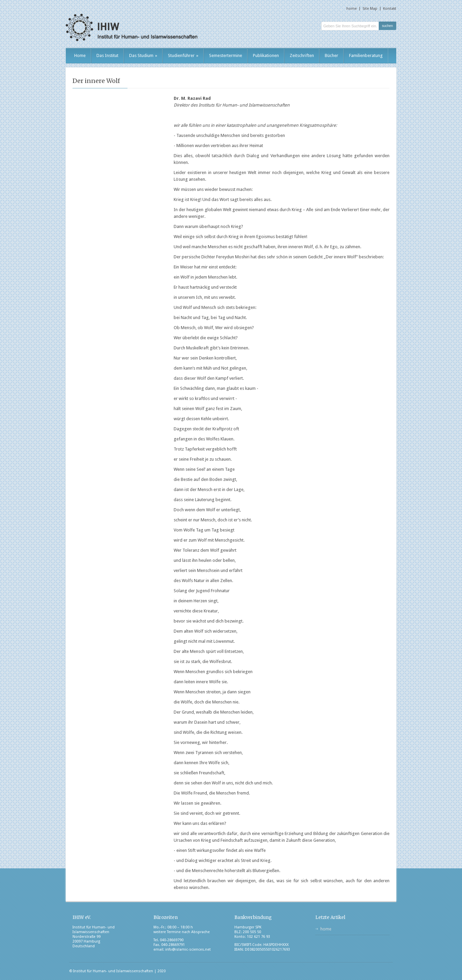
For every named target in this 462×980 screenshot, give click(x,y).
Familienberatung (366, 55)
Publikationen (266, 55)
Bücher (331, 55)
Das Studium (143, 55)
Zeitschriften (302, 55)
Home (80, 55)
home (352, 9)
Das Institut (107, 55)
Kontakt (390, 9)
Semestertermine (226, 55)
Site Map (370, 9)
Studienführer (183, 55)
